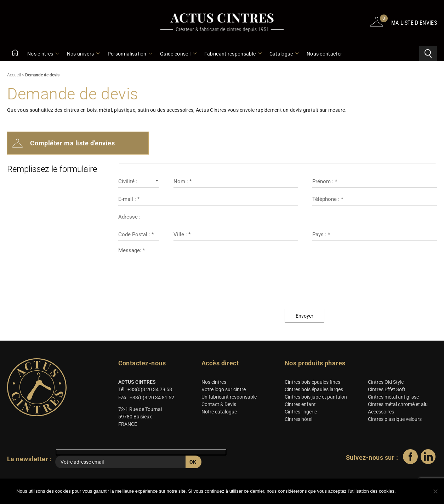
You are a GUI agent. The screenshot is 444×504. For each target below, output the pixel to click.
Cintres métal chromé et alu (398, 405)
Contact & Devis (219, 405)
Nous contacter (324, 54)
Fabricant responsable (233, 54)
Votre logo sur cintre (224, 390)
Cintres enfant (300, 405)
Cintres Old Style (386, 383)
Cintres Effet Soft (387, 390)
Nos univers (83, 54)
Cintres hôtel (298, 420)
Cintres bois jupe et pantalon (316, 398)
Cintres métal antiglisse (393, 398)
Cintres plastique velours (395, 420)
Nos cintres (43, 54)
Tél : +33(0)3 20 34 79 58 (145, 390)
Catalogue (284, 54)
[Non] (435, 492)
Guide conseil (178, 54)
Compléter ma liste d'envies (64, 144)
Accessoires (381, 413)
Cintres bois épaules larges (314, 390)
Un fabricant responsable (229, 398)
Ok (414, 492)
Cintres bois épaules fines (312, 383)
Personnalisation (130, 54)
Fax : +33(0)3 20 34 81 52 (146, 399)
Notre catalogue (219, 413)
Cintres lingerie (301, 413)
